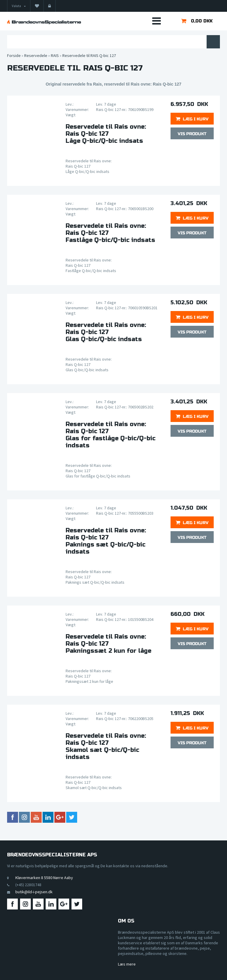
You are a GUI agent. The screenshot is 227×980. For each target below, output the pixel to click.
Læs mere (127, 964)
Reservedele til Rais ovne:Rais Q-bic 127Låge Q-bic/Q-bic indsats (106, 134)
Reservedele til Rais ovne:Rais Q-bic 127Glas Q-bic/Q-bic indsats (106, 332)
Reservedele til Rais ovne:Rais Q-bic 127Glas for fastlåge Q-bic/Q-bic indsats (111, 435)
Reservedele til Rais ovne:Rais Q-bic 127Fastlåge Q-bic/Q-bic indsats (110, 233)
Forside (14, 55)
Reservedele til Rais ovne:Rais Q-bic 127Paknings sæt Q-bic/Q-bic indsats (106, 541)
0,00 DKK (202, 21)
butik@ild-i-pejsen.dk (34, 892)
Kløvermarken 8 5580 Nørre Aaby (44, 878)
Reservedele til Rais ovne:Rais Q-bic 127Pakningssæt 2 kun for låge (108, 644)
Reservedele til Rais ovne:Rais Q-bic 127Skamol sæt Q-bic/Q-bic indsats (106, 747)
